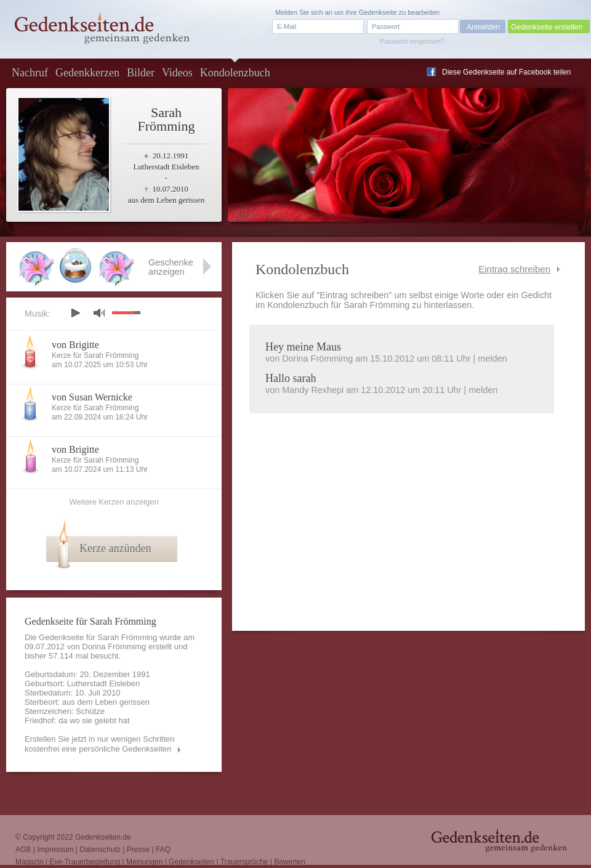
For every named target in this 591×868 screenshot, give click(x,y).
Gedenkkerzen (87, 73)
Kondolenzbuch (235, 73)
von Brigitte (75, 345)
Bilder (141, 73)
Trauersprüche (244, 862)
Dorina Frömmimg (114, 647)
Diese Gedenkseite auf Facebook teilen (506, 72)
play (75, 313)
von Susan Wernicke (92, 397)
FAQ (163, 850)
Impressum (55, 850)
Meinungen (144, 862)
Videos (177, 73)
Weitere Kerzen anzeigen (114, 502)
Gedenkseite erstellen (547, 27)
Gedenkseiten (191, 862)
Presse (138, 850)
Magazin (29, 862)
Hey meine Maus (303, 347)
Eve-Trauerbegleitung (85, 862)
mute (99, 313)
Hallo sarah (291, 378)
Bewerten (290, 862)
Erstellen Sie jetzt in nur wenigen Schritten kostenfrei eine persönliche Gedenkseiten (100, 744)
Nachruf (30, 73)
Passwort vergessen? (412, 41)
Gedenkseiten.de (103, 837)
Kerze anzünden (115, 548)
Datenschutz (100, 850)
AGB (23, 850)
